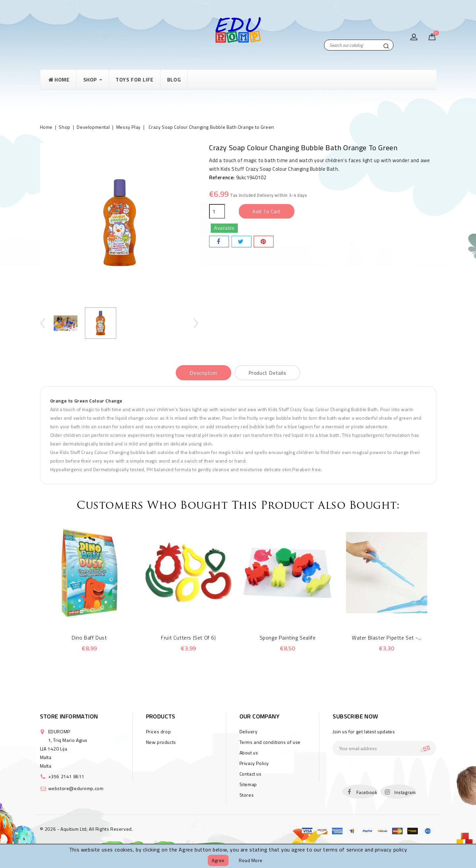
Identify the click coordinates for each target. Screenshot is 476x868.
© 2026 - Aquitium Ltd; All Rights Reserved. (87, 829)
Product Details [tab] (267, 373)
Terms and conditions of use (270, 742)
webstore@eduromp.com (76, 788)
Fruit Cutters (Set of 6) (188, 638)
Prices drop (159, 731)
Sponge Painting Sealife (288, 638)
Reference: (222, 177)
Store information (69, 716)
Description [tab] (203, 373)
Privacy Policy (254, 763)
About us (249, 753)
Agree (218, 860)
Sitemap (248, 784)
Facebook (367, 792)
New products (161, 742)
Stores (247, 795)
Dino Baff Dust (89, 638)
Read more (251, 860)
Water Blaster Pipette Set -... (387, 638)
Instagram (405, 792)
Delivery (249, 731)
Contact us (251, 774)
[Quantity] (217, 211)
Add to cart (267, 211)
